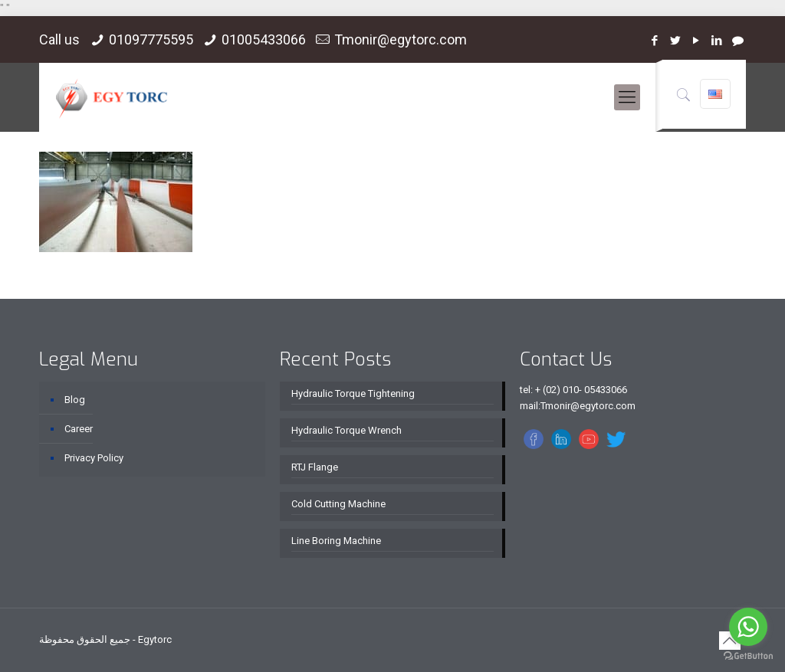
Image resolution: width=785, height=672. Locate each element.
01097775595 (151, 39)
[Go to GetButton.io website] (748, 656)
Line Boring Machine (336, 541)
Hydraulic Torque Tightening (353, 393)
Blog (75, 400)
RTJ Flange (315, 467)
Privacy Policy (94, 458)
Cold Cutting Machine (338, 504)
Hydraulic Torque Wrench (347, 430)
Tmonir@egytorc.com (401, 39)
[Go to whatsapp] (748, 627)
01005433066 (264, 39)
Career (79, 429)
